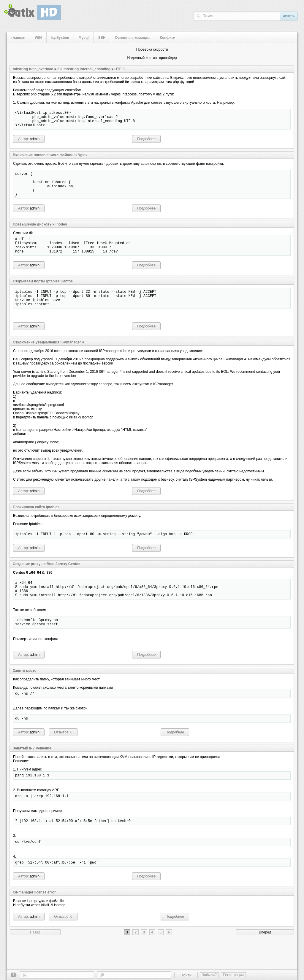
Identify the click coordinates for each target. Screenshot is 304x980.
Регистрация (233, 975)
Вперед (265, 961)
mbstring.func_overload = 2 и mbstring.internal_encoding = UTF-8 (69, 69)
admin (35, 143)
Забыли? (209, 975)
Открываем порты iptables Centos (43, 294)
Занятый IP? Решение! (33, 772)
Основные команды (133, 38)
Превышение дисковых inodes (40, 233)
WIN (38, 38)
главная (18, 38)
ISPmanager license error (34, 921)
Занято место (25, 693)
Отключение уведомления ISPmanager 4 (48, 358)
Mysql (84, 38)
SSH (102, 38)
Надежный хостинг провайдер (152, 58)
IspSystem (60, 38)
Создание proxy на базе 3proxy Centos (46, 581)
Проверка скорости (152, 49)
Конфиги (167, 38)
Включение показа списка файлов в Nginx (50, 159)
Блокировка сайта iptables (36, 523)
